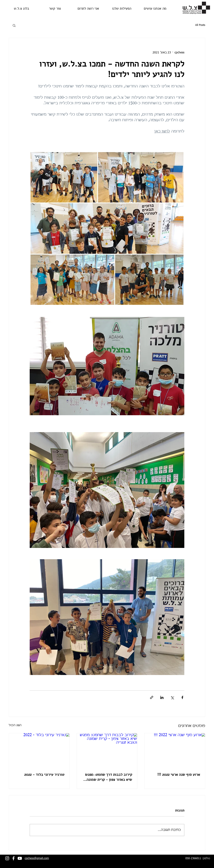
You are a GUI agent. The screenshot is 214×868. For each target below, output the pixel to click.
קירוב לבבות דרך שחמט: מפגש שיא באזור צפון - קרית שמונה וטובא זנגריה (109, 777)
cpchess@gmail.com (37, 858)
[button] (14, 25)
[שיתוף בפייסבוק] (182, 697)
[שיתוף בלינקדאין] (162, 697)
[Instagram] (7, 858)
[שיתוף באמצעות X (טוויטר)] (172, 697)
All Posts (200, 25)
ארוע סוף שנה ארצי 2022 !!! (179, 775)
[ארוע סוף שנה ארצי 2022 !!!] (175, 750)
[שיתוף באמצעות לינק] (152, 697)
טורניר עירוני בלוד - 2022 (44, 775)
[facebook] (13, 858)
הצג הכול (15, 725)
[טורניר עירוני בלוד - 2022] (39, 750)
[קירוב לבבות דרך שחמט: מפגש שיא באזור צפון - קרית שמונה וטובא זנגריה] (107, 750)
